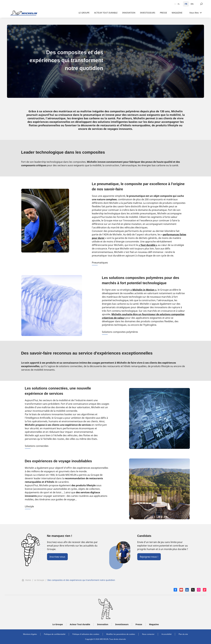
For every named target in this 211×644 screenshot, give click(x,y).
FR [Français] (186, 4)
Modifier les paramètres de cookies (121, 634)
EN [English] (192, 4)
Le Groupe (39, 580)
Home (26, 580)
